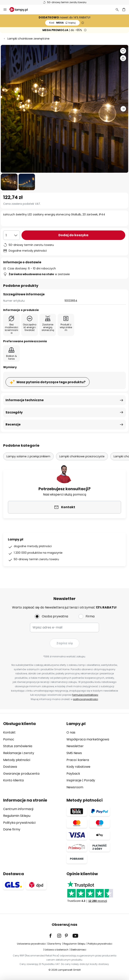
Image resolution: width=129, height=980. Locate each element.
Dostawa (10, 767)
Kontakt (9, 732)
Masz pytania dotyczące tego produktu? (51, 382)
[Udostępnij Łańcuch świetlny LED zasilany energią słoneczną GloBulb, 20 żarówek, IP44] (123, 58)
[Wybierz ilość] (12, 235)
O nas (71, 732)
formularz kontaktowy (85, 695)
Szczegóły (14, 412)
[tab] (33, 755)
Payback (73, 774)
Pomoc (9, 739)
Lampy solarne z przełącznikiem (28, 456)
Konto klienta (13, 780)
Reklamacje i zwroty (19, 753)
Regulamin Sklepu (17, 816)
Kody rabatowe (78, 767)
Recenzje (13, 424)
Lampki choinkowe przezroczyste (82, 456)
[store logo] (21, 9)
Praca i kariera (78, 760)
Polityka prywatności (19, 823)
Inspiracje (74, 780)
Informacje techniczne (25, 400)
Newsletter (75, 746)
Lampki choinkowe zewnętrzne (29, 39)
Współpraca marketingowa (88, 739)
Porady (90, 780)
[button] (9, 182)
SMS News (74, 753)
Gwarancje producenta (21, 774)
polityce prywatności (86, 699)
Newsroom (75, 787)
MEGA (62, 23)
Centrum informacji (18, 809)
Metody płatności (17, 760)
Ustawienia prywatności (31, 944)
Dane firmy (12, 829)
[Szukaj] (117, 9)
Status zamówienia (18, 746)
